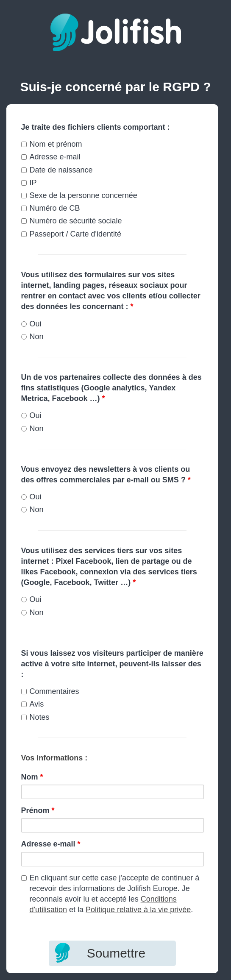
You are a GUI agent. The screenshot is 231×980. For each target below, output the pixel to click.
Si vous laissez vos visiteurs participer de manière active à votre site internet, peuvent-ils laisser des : (112, 664)
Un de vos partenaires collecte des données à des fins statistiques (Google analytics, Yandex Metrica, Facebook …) (111, 388)
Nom (32, 777)
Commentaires (50, 691)
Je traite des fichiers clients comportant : (96, 127)
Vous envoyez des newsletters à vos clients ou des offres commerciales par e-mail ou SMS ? (106, 475)
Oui (31, 324)
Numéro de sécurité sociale (72, 221)
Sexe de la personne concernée (79, 195)
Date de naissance (57, 170)
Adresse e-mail (51, 157)
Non (32, 337)
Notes (35, 717)
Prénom (38, 810)
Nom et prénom (52, 144)
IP (29, 183)
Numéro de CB (51, 208)
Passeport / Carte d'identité (71, 234)
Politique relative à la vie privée (138, 910)
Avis (33, 704)
